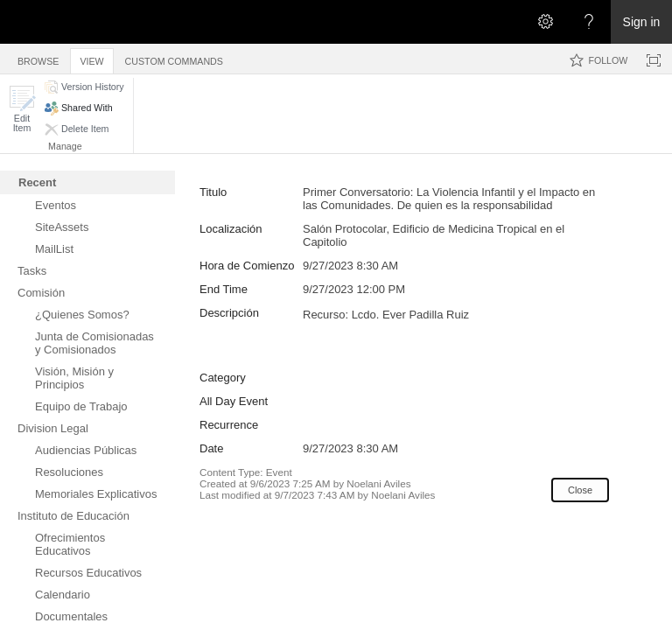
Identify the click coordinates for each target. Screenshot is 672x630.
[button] (22, 109)
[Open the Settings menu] (545, 22)
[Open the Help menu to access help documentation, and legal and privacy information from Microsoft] (589, 22)
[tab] (38, 58)
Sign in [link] (642, 22)
